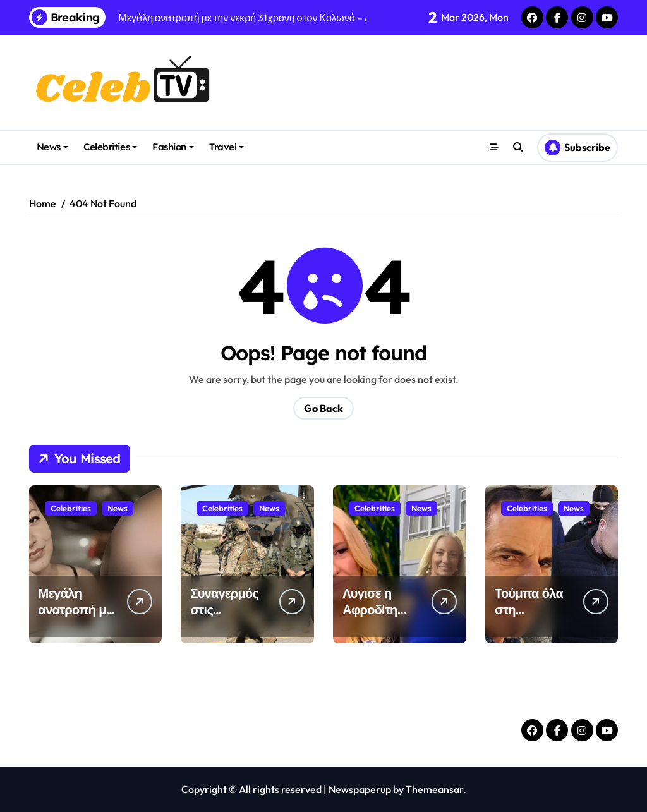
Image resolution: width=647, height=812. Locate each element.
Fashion (173, 147)
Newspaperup (360, 789)
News (52, 147)
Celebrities (110, 147)
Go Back (323, 408)
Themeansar (434, 789)
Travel (227, 147)
